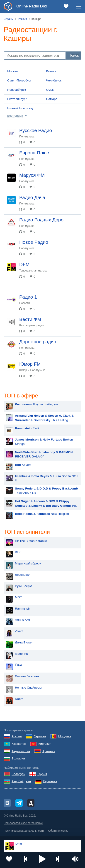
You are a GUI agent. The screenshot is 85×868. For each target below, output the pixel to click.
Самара (52, 99)
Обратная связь (58, 831)
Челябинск (54, 80)
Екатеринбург (17, 99)
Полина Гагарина (27, 677)
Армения (49, 752)
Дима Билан (24, 643)
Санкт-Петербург (19, 80)
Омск (50, 90)
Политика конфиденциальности (24, 831)
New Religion (42, 514)
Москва (12, 71)
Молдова (65, 737)
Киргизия (45, 744)
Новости (24, 303)
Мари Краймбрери (28, 564)
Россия (17, 737)
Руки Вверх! (23, 586)
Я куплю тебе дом (37, 405)
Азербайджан (21, 782)
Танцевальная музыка (33, 271)
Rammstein (23, 609)
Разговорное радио (31, 325)
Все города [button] (15, 116)
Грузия (42, 774)
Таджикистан (21, 752)
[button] (43, 859)
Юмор (23, 370)
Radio (28, 428)
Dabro (19, 699)
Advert (23, 465)
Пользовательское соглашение (23, 824)
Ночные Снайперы (28, 688)
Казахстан (19, 744)
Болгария (18, 759)
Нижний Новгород (20, 108)
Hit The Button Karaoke (31, 541)
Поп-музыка (27, 137)
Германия (50, 782)
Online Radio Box (33, 6)
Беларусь (18, 774)
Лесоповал (23, 575)
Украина (40, 737)
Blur (18, 553)
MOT (18, 598)
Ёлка (18, 665)
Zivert (19, 632)
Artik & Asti (22, 620)
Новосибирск (17, 90)
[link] (8, 6)
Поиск (74, 55)
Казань (51, 71)
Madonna (21, 654)
